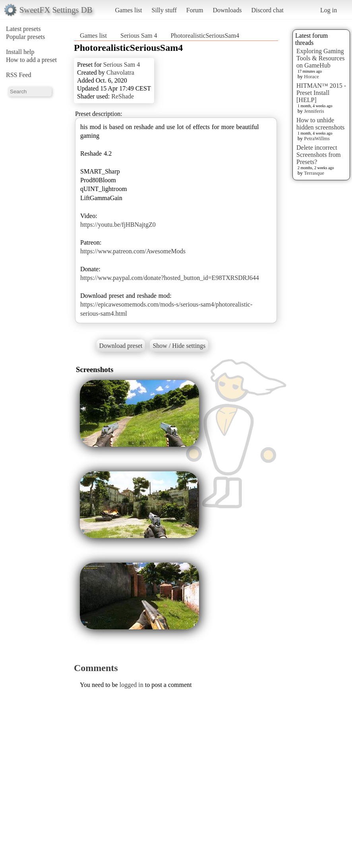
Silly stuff (164, 10)
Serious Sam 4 (139, 36)
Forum (195, 10)
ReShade (123, 96)
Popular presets (25, 37)
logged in (132, 685)
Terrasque (314, 173)
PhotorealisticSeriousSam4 (205, 36)
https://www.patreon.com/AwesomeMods (133, 251)
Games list (129, 10)
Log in (329, 10)
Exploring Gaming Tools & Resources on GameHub (321, 58)
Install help (20, 52)
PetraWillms (317, 138)
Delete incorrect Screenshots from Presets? (319, 155)
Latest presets (23, 29)
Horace (311, 76)
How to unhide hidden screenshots (320, 124)
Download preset (121, 346)
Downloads (227, 10)
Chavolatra (120, 72)
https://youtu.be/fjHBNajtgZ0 (118, 225)
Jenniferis (314, 111)
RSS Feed (19, 75)
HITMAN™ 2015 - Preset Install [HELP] (321, 93)
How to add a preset (31, 60)
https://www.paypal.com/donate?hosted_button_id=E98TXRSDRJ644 (170, 278)
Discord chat (267, 10)
